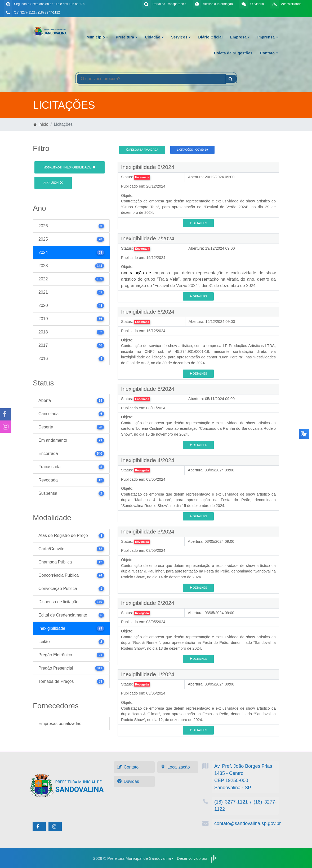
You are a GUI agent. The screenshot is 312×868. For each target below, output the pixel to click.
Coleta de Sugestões (233, 53)
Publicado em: (133, 186)
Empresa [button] (240, 37)
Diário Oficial (211, 37)
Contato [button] (269, 53)
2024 (53, 183)
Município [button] (97, 37)
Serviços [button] (181, 37)
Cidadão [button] (154, 37)
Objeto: (127, 196)
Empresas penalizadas (60, 724)
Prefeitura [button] (127, 37)
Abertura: (196, 177)
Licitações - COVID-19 (192, 150)
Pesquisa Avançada (142, 150)
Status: (127, 177)
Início (41, 124)
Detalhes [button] (198, 223)
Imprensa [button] (268, 37)
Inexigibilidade (69, 167)
